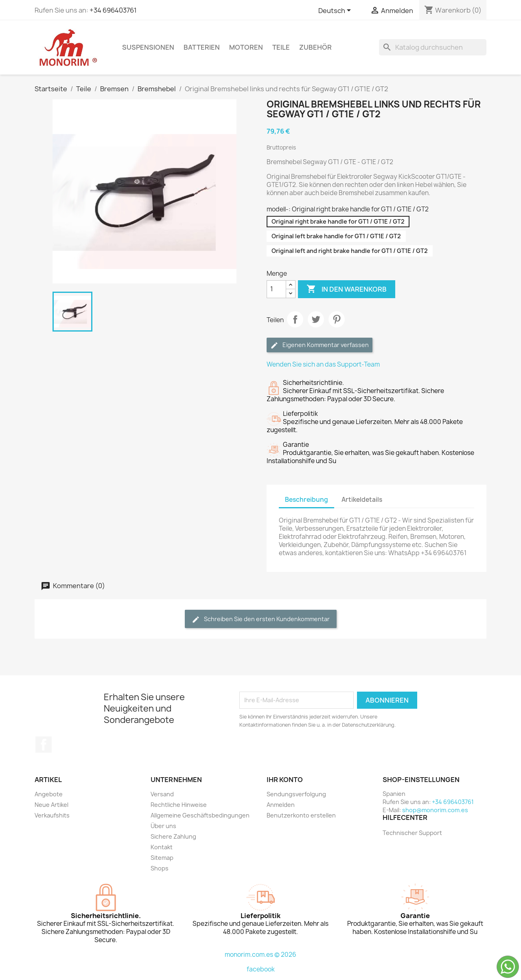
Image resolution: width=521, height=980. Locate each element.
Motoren (246, 47)
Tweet (316, 319)
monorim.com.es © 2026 (260, 955)
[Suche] (433, 47)
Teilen (295, 319)
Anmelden (281, 805)
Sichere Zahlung (173, 836)
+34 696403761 (113, 10)
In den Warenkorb (347, 289)
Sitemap (162, 858)
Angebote (49, 794)
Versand (162, 794)
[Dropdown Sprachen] (336, 11)
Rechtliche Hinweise (179, 805)
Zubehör (315, 47)
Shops (160, 868)
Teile (281, 47)
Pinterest (337, 319)
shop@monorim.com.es (435, 810)
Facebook (44, 745)
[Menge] (276, 289)
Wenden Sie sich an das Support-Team (323, 364)
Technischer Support (412, 833)
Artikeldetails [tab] (362, 500)
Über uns (163, 826)
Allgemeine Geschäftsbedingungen (200, 815)
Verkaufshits (52, 815)
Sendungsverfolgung (296, 794)
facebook (261, 969)
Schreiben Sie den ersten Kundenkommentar (261, 619)
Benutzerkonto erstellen (301, 815)
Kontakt (162, 847)
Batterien (202, 47)
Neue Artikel (51, 805)
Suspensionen (148, 47)
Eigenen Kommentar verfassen (320, 345)
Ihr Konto (285, 780)
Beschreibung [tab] (306, 500)
